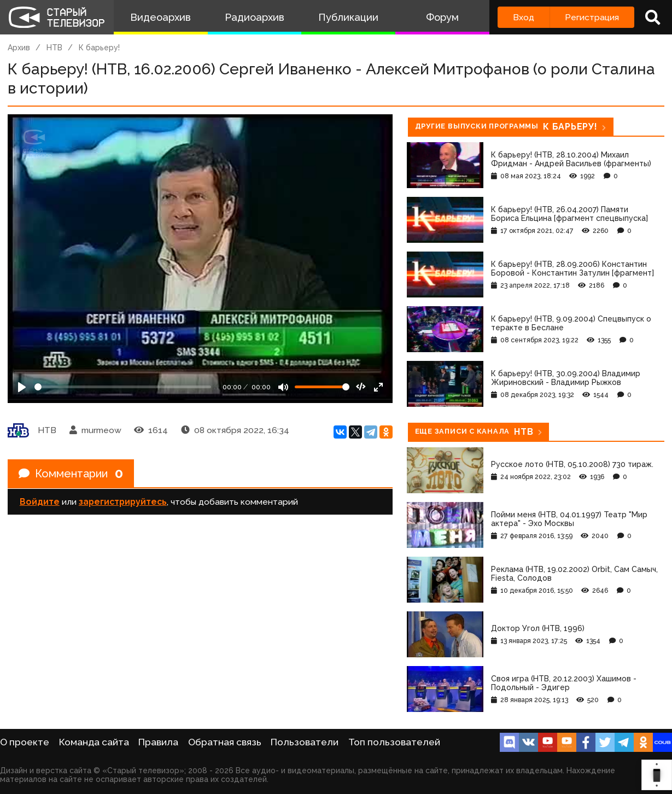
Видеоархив (160, 17)
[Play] (22, 387)
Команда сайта (94, 742)
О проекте (25, 742)
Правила (158, 742)
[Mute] (283, 387)
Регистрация (592, 17)
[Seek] (123, 387)
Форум (442, 17)
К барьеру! (99, 48)
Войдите (40, 502)
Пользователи (305, 742)
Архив (19, 48)
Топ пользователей (394, 742)
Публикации (348, 17)
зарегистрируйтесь (123, 502)
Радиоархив (255, 17)
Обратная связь (225, 742)
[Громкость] (322, 387)
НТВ (54, 48)
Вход (524, 17)
